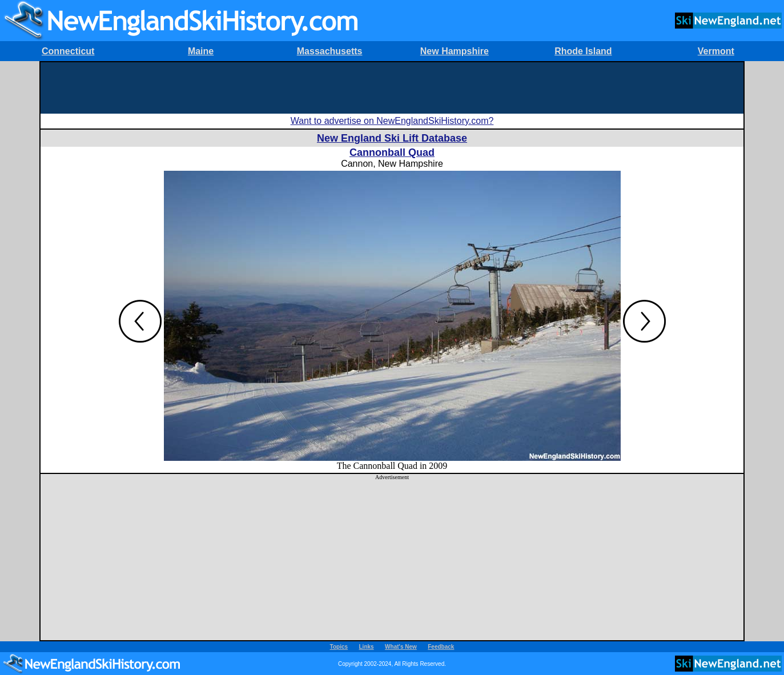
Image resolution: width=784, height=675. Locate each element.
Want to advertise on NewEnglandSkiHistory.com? (392, 121)
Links (367, 647)
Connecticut (68, 51)
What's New (401, 647)
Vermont (716, 51)
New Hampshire (455, 51)
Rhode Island (583, 51)
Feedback (441, 647)
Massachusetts (330, 51)
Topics (339, 647)
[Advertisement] (392, 88)
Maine (201, 51)
